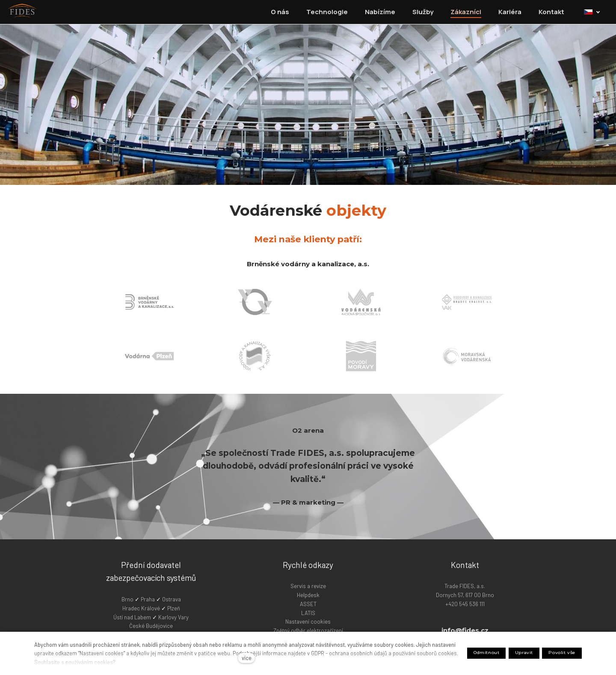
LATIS (308, 613)
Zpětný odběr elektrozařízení (308, 630)
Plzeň (174, 608)
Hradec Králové (141, 608)
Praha (148, 599)
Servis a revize (308, 586)
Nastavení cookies (308, 621)
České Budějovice (151, 625)
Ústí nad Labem (132, 617)
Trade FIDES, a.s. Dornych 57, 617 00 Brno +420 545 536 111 (465, 595)
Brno (128, 599)
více (247, 658)
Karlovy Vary (173, 617)
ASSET (308, 604)
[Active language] (595, 12)
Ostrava (172, 599)
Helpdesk (308, 595)
